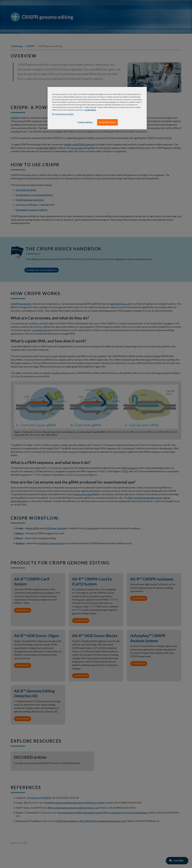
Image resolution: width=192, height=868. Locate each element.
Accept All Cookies (107, 122)
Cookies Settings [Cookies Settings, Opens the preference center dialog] (85, 122)
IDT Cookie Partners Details (63, 114)
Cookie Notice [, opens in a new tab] (90, 110)
